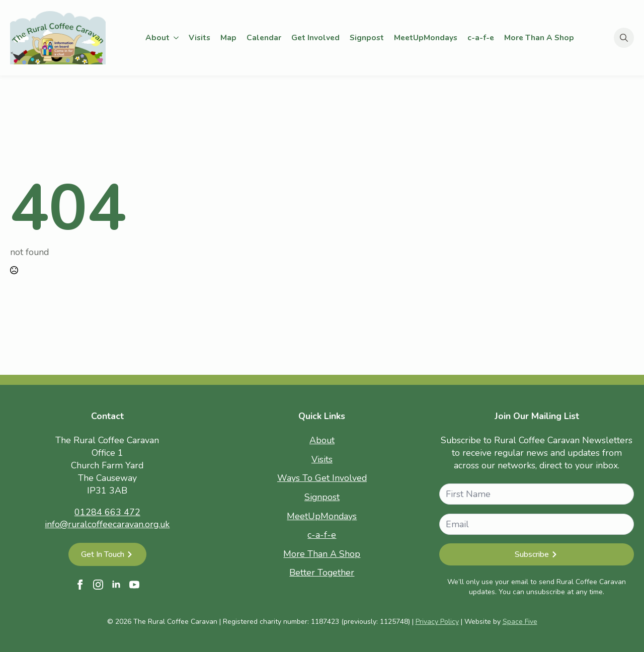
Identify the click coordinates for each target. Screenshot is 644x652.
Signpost (367, 37)
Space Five (520, 622)
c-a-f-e (481, 37)
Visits (199, 37)
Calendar (264, 37)
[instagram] (98, 585)
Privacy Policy (437, 622)
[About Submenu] (177, 38)
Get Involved (315, 37)
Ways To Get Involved (322, 478)
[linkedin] (116, 585)
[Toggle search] (624, 38)
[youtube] (134, 585)
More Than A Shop (539, 37)
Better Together (322, 573)
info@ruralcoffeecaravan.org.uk (107, 524)
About (157, 37)
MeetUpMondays (426, 37)
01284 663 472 (107, 512)
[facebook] (80, 585)
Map (228, 37)
